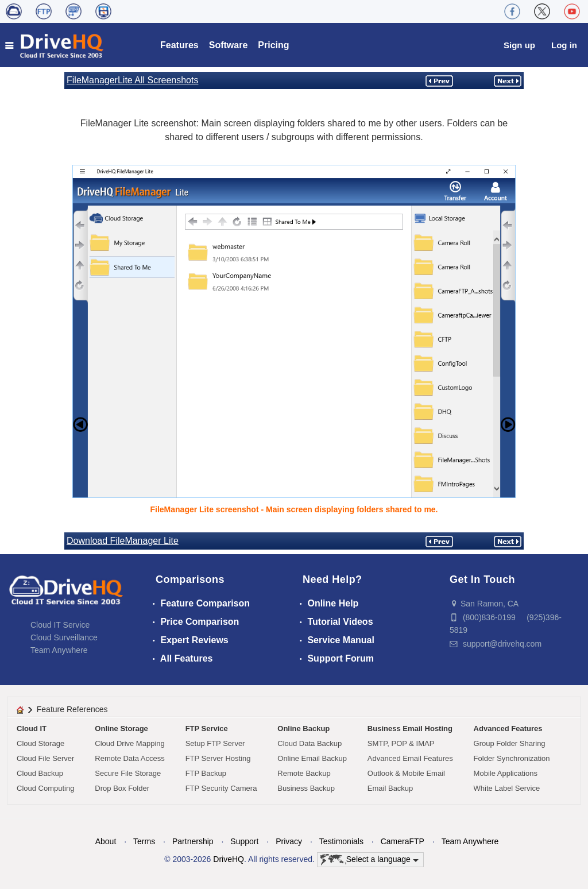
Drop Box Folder (122, 788)
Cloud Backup (40, 773)
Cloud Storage (40, 743)
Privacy (289, 841)
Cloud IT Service (60, 625)
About (106, 841)
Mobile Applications (506, 773)
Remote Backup (304, 773)
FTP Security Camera (221, 788)
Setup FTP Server (215, 743)
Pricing (273, 45)
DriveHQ (229, 859)
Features (179, 45)
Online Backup (303, 728)
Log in (564, 45)
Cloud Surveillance (64, 637)
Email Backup (390, 788)
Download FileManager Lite (123, 541)
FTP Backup (206, 773)
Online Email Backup (312, 758)
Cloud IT (32, 728)
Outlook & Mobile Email (406, 773)
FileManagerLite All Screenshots (132, 80)
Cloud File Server (45, 758)
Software (229, 45)
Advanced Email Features (410, 758)
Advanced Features (508, 728)
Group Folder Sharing (510, 743)
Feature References (72, 709)
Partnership (193, 841)
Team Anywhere (59, 650)
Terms (144, 841)
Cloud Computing (45, 788)
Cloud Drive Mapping (129, 743)
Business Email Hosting (410, 728)
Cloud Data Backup (310, 743)
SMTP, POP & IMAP (401, 743)
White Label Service (507, 788)
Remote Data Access (129, 758)
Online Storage (121, 728)
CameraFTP (403, 841)
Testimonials (341, 841)
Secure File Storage (128, 773)
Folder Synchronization (512, 758)
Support (244, 841)
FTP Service (207, 728)
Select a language (370, 860)
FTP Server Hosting (218, 758)
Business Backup (306, 788)
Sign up (519, 45)
